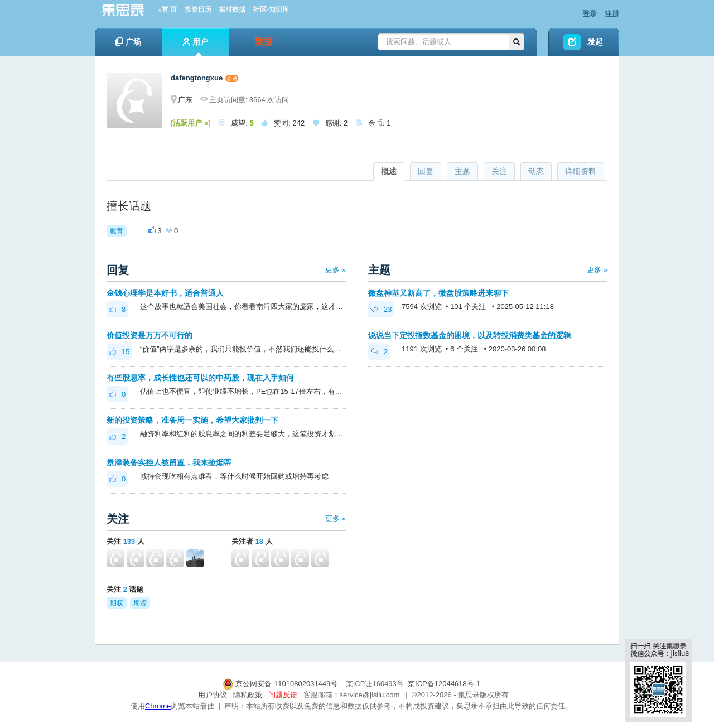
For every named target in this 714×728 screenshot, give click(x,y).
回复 (426, 171)
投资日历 (198, 9)
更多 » (336, 270)
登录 (590, 14)
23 (381, 309)
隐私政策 (248, 695)
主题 (462, 171)
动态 (536, 171)
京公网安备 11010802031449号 (281, 684)
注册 (612, 14)
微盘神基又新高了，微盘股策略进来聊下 (438, 293)
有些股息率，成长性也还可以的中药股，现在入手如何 (200, 378)
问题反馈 (283, 695)
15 (119, 352)
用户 (196, 47)
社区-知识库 (271, 9)
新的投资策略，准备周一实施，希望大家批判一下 (192, 420)
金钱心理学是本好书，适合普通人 (165, 293)
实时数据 (232, 9)
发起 (595, 42)
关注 (499, 171)
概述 (389, 171)
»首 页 (168, 9)
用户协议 (213, 695)
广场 (128, 42)
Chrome (158, 706)
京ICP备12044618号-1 (444, 684)
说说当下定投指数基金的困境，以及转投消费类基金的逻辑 (470, 335)
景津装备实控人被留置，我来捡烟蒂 (169, 462)
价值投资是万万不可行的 (149, 335)
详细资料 (581, 171)
